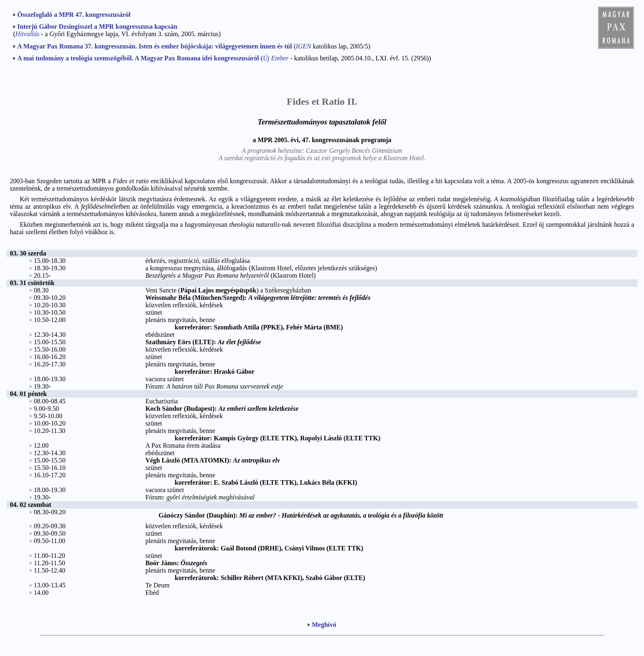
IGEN (303, 46)
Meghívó (324, 625)
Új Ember (276, 58)
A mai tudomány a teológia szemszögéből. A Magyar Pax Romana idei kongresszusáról (138, 58)
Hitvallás (27, 34)
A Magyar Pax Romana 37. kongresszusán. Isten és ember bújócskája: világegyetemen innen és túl (155, 46)
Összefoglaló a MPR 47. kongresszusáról (74, 15)
